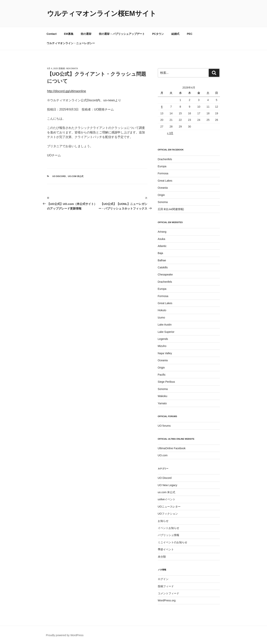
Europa (162, 166)
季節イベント (166, 549)
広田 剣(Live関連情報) (171, 209)
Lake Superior (166, 332)
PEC (190, 34)
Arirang (162, 232)
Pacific (162, 375)
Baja (160, 253)
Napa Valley (165, 353)
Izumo (161, 318)
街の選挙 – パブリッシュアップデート (122, 34)
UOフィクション (168, 514)
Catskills (163, 267)
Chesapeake (165, 274)
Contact (52, 34)
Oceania (163, 188)
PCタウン (158, 34)
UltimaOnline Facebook (172, 448)
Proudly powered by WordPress (65, 635)
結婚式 (175, 34)
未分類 (162, 557)
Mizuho (162, 346)
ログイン (163, 579)
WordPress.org (167, 600)
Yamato (162, 403)
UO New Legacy (168, 485)
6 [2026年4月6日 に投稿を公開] (162, 107)
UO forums (164, 426)
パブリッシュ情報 (169, 535)
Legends (163, 339)
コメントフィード (169, 593)
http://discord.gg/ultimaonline (67, 91)
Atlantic (162, 246)
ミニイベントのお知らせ (173, 542)
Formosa (163, 173)
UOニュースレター (169, 507)
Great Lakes (165, 181)
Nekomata (72, 68)
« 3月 (170, 133)
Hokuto (162, 310)
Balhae (162, 260)
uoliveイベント (167, 499)
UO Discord (59, 176)
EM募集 (69, 34)
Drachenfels (165, 159)
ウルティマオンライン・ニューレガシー (71, 43)
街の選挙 (86, 34)
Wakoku (163, 396)
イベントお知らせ (169, 528)
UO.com (163, 455)
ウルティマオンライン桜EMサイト (102, 13)
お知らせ (163, 521)
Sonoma (163, 202)
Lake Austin (165, 325)
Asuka (162, 239)
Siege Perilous (166, 382)
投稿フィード (166, 586)
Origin (161, 195)
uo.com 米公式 (76, 176)
